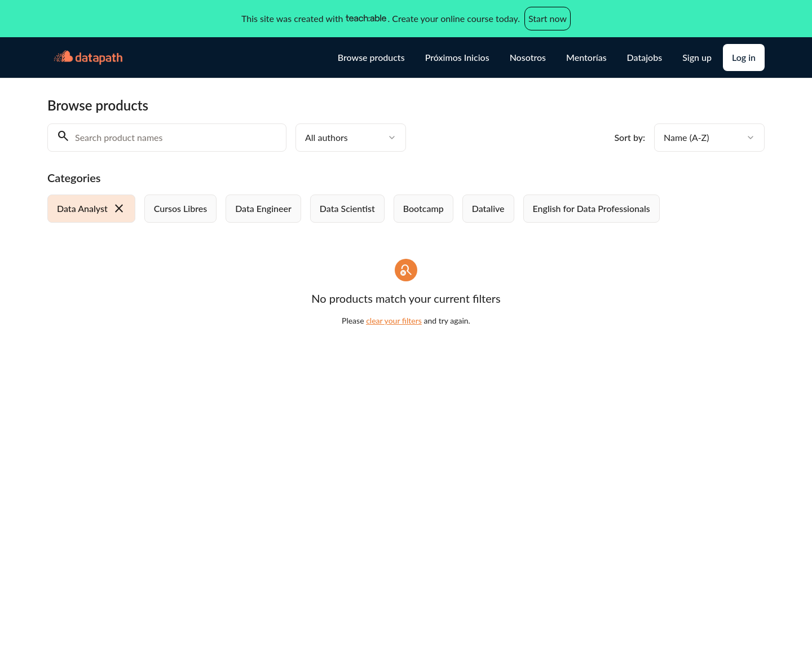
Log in (744, 57)
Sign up (697, 57)
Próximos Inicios (457, 57)
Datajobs (645, 57)
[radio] (91, 209)
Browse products (371, 57)
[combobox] (351, 138)
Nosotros (528, 57)
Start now (548, 18)
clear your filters (394, 321)
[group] (360, 209)
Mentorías (586, 57)
